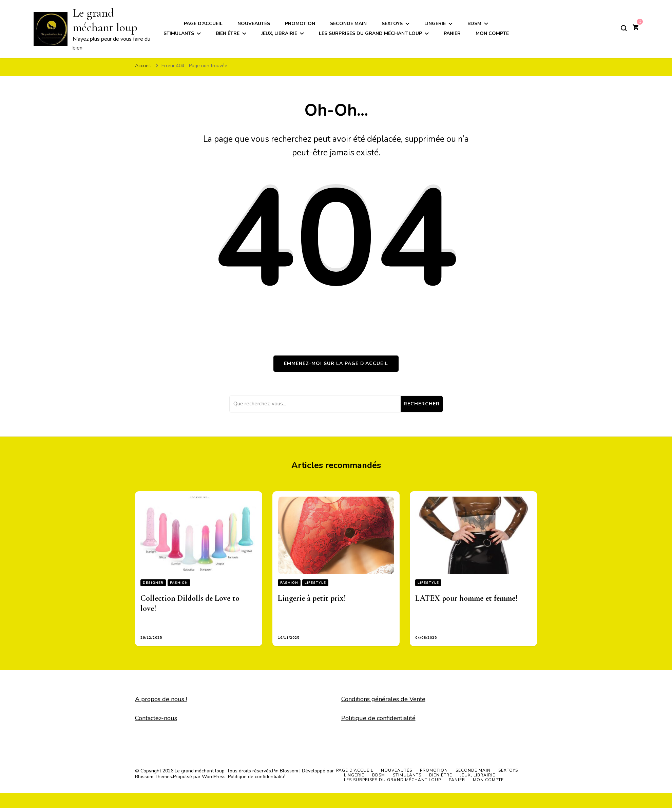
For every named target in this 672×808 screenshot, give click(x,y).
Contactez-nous (156, 718)
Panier (452, 33)
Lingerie (435, 24)
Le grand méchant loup (105, 20)
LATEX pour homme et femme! (466, 598)
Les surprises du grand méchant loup (370, 33)
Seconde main (348, 24)
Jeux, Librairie (279, 33)
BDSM (474, 24)
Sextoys (392, 24)
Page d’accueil (203, 24)
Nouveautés (254, 24)
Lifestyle (315, 583)
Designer (153, 583)
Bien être (228, 33)
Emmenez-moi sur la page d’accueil (336, 363)
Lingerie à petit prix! (312, 598)
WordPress (214, 777)
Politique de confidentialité (378, 718)
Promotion (300, 24)
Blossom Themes (153, 777)
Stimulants (179, 33)
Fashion (179, 583)
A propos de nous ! (161, 699)
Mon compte (492, 33)
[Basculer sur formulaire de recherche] (624, 28)
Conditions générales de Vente (383, 699)
